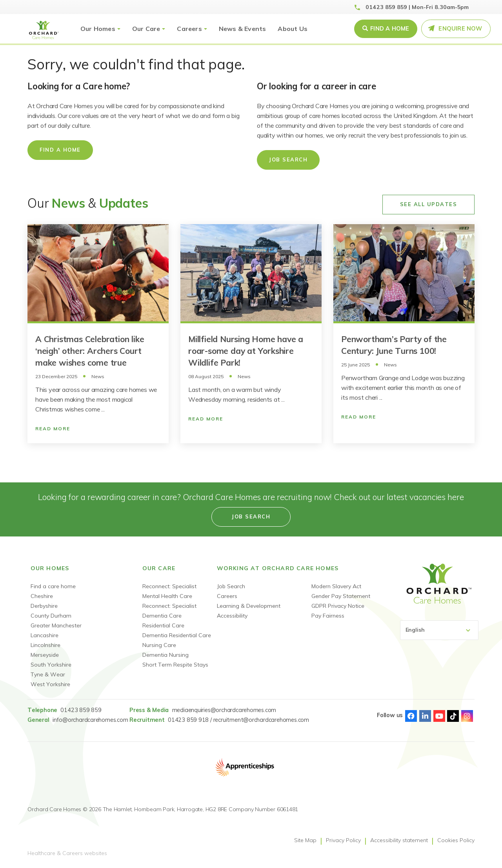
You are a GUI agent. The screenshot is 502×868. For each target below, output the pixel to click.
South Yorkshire (51, 665)
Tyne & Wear (48, 674)
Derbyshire (44, 606)
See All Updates (429, 204)
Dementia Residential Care (177, 635)
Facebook (411, 716)
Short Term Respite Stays (175, 665)
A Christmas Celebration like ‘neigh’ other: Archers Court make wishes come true (90, 351)
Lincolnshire (45, 645)
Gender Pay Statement (341, 596)
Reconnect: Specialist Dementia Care (169, 611)
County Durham (51, 616)
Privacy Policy (343, 840)
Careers (189, 29)
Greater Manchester (56, 625)
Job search (251, 516)
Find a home (60, 150)
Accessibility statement (399, 840)
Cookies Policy (456, 840)
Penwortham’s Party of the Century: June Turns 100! (394, 345)
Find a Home (390, 29)
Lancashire (45, 635)
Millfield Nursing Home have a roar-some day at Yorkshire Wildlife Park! (246, 351)
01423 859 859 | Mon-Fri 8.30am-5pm (417, 7)
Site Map (305, 840)
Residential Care (163, 625)
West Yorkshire (50, 684)
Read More (53, 429)
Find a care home (53, 586)
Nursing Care (159, 645)
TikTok (453, 716)
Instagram (467, 716)
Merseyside (45, 655)
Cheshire (42, 596)
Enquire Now (460, 29)
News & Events (243, 29)
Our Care (146, 29)
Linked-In (425, 716)
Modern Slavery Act (336, 586)
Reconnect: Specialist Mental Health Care (169, 591)
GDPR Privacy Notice (338, 606)
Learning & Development (249, 606)
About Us (293, 29)
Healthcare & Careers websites (67, 853)
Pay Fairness (328, 616)
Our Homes (98, 29)
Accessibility (232, 616)
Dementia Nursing (166, 655)
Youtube (439, 716)
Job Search (288, 159)
